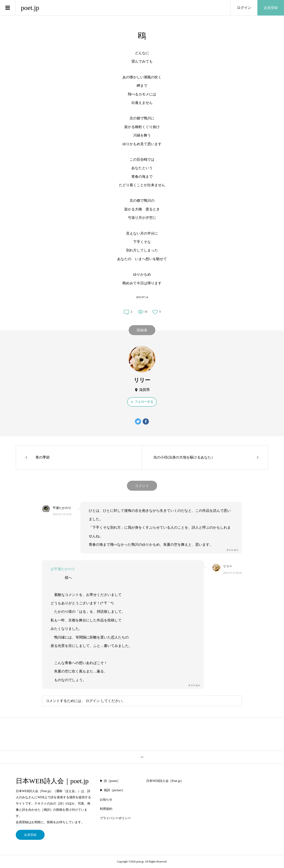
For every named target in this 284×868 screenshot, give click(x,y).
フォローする (144, 402)
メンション (232, 550)
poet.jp (30, 8)
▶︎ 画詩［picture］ (112, 790)
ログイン (244, 8)
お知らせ (106, 800)
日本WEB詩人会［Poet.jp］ (165, 781)
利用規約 (106, 809)
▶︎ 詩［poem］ (110, 781)
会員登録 (271, 8)
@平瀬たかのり (63, 569)
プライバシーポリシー (115, 818)
